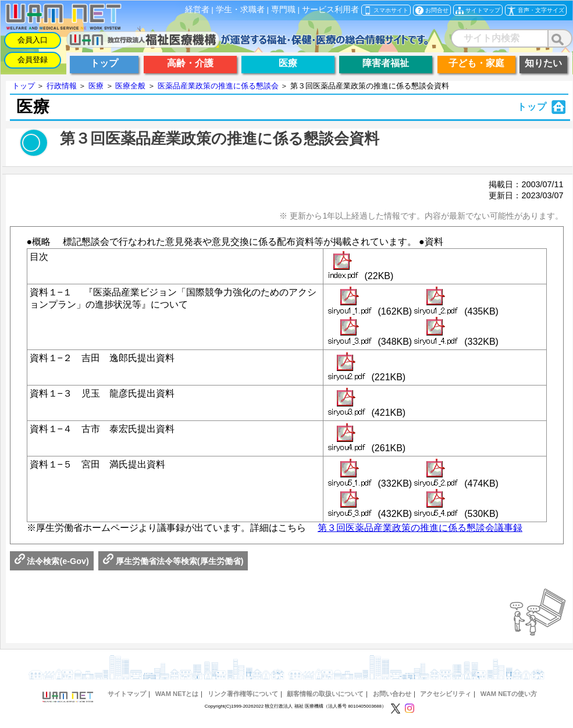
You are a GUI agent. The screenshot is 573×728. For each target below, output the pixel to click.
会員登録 (33, 60)
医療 (96, 86)
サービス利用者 (330, 10)
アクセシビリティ (446, 694)
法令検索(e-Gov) (52, 561)
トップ (24, 86)
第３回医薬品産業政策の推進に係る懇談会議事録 (420, 528)
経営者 (197, 10)
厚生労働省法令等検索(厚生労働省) (173, 561)
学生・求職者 (240, 10)
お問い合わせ (392, 694)
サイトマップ (127, 694)
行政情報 (62, 86)
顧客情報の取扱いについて (325, 694)
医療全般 (130, 86)
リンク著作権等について (243, 694)
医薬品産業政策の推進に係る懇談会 (218, 86)
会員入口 (33, 40)
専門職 (283, 10)
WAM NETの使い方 (509, 694)
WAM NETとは (177, 694)
